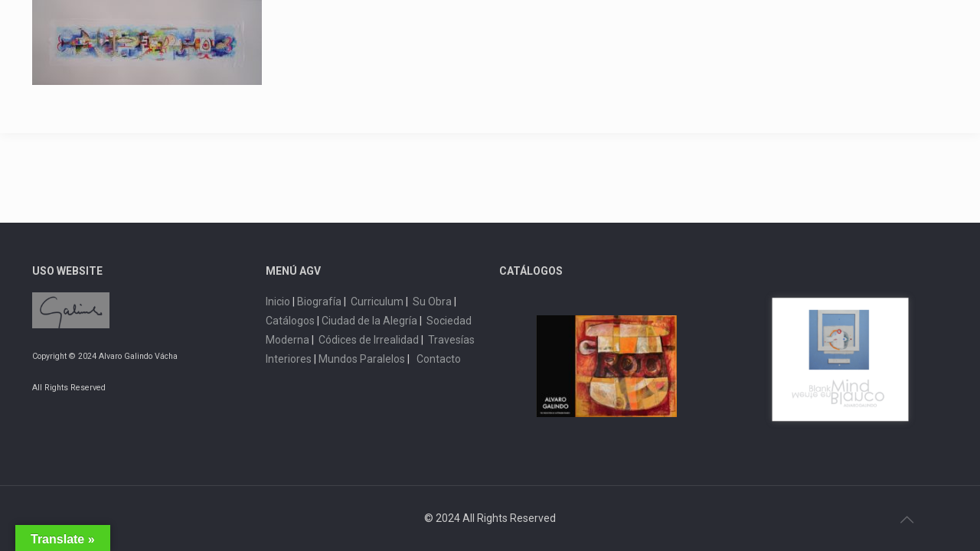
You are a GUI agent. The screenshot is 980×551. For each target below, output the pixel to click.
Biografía (319, 302)
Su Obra (432, 302)
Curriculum (377, 302)
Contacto (439, 359)
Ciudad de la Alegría (369, 321)
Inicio (278, 302)
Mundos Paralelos (362, 359)
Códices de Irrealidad (369, 340)
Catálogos (290, 321)
